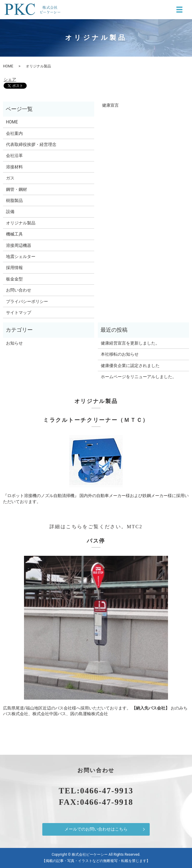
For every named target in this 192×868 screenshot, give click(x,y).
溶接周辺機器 (19, 245)
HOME (8, 66)
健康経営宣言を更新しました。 (130, 343)
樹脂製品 (14, 200)
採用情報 (14, 268)
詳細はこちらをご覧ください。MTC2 (96, 527)
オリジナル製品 (21, 223)
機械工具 (14, 234)
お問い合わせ (19, 290)
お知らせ (14, 343)
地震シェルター (21, 256)
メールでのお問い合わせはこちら (96, 829)
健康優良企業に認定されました (130, 366)
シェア (10, 79)
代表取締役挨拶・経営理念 (31, 144)
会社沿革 (14, 156)
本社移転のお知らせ (120, 354)
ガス (10, 178)
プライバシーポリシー (27, 301)
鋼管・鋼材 (16, 189)
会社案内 (14, 133)
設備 (10, 212)
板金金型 (14, 279)
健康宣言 (108, 105)
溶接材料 (14, 167)
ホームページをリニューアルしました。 (139, 377)
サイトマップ (19, 313)
